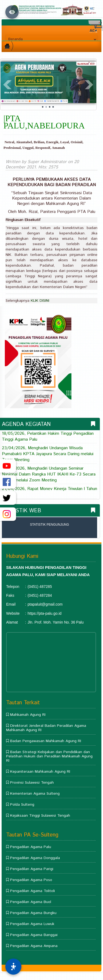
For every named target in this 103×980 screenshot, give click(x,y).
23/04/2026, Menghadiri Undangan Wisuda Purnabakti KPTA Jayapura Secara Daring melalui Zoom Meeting (48, 454)
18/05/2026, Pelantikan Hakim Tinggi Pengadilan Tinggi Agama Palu (48, 437)
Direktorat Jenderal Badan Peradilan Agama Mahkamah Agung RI (46, 728)
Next (89, 85)
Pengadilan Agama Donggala (35, 858)
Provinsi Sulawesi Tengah (32, 783)
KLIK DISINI (40, 301)
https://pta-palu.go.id (45, 613)
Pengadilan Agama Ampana (34, 946)
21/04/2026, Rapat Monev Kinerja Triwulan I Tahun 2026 (49, 492)
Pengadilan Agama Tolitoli (33, 891)
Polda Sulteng (22, 805)
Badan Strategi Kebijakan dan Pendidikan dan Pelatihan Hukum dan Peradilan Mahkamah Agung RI (49, 756)
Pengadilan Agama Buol (31, 902)
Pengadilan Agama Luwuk (32, 924)
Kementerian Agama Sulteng (35, 794)
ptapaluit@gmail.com (45, 604)
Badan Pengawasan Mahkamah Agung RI (46, 741)
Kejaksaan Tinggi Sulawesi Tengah (40, 816)
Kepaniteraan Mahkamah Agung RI (40, 772)
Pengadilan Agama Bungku (33, 913)
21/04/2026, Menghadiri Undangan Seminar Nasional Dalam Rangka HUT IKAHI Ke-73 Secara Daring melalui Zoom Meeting (49, 474)
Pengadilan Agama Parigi (32, 869)
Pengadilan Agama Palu (31, 847)
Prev (7, 85)
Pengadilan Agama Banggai (34, 935)
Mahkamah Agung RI (28, 715)
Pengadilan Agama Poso (31, 880)
